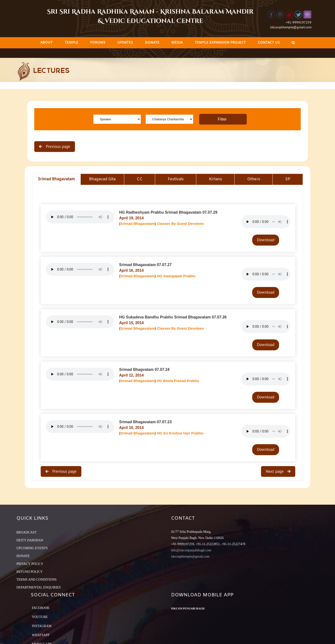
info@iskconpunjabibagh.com (191, 550)
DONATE (23, 556)
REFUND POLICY (30, 572)
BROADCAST (27, 532)
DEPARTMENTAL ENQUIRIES (39, 587)
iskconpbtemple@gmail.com (291, 27)
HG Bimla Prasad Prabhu (178, 381)
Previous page (57, 146)
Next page (275, 471)
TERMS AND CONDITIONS (37, 580)
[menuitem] (46, 43)
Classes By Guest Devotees (180, 224)
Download (266, 240)
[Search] (293, 43)
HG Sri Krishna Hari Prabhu (180, 433)
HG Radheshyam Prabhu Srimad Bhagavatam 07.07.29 (168, 212)
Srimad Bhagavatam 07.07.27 (145, 265)
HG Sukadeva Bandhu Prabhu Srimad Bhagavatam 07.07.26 (173, 317)
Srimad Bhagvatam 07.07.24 (144, 370)
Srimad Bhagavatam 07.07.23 (145, 422)
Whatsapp (41, 635)
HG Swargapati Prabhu (176, 276)
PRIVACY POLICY (30, 564)
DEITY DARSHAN (30, 540)
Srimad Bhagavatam (138, 224)
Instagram (42, 626)
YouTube (40, 617)
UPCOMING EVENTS (32, 548)
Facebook (41, 608)
